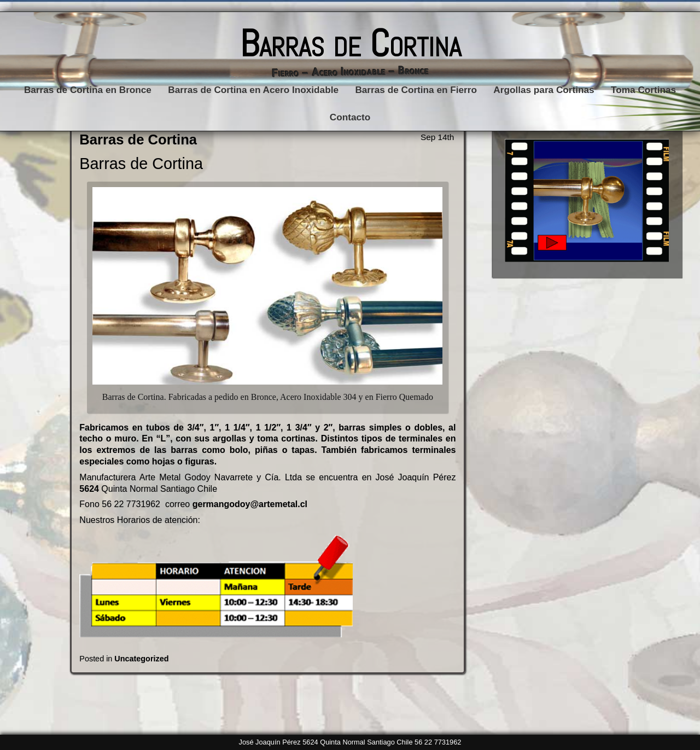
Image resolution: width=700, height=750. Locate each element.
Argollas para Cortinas (544, 90)
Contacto (350, 117)
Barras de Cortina (350, 43)
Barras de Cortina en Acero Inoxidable (253, 90)
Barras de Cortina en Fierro (416, 90)
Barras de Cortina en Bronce (88, 90)
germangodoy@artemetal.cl (249, 504)
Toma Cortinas (643, 90)
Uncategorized (141, 659)
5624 (89, 489)
